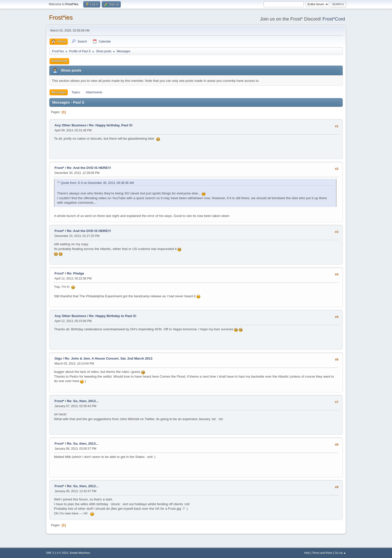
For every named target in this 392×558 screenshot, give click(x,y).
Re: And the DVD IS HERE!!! (89, 168)
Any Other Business (70, 125)
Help (307, 553)
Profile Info (59, 61)
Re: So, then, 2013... (83, 401)
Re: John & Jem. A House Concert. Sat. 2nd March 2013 (109, 358)
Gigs (58, 358)
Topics (76, 92)
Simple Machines (80, 553)
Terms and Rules (322, 553)
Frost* (59, 168)
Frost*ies (61, 17)
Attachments (94, 92)
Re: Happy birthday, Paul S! (111, 125)
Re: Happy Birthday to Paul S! (113, 316)
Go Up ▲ (340, 553)
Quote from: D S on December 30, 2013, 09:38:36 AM (97, 183)
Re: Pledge (76, 273)
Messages (59, 92)
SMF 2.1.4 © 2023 (57, 553)
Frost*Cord (334, 19)
